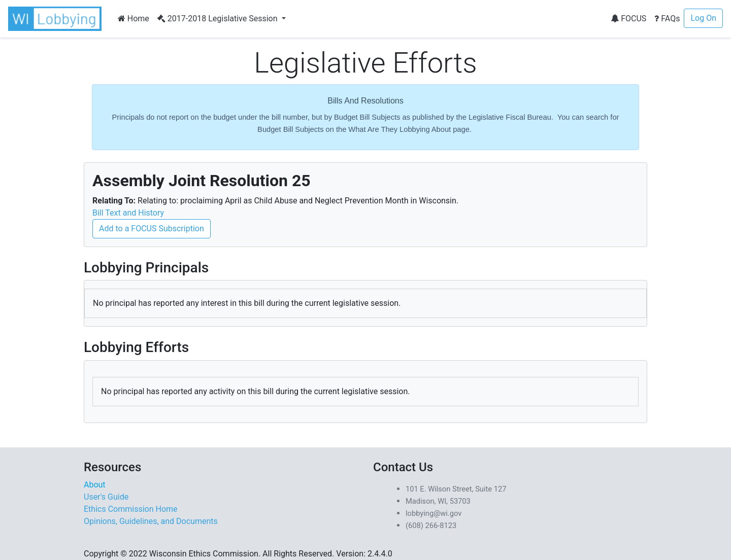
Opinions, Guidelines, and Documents (151, 521)
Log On (703, 18)
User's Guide (106, 497)
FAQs (667, 19)
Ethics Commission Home (131, 509)
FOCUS (628, 19)
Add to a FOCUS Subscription (152, 229)
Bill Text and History (128, 213)
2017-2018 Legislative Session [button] (219, 19)
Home (134, 19)
